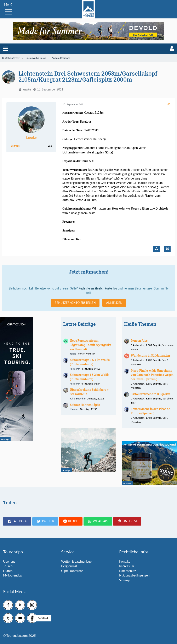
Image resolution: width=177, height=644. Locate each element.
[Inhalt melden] (156, 249)
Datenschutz (128, 571)
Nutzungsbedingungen (134, 575)
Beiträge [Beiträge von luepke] (15, 146)
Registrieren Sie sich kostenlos (98, 288)
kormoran (75, 369)
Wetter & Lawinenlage (76, 561)
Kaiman (74, 409)
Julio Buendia (77, 399)
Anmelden (114, 303)
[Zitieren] (167, 249)
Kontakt (124, 561)
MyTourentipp (13, 575)
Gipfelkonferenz (72, 571)
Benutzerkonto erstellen (75, 303)
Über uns (9, 561)
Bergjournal (69, 566)
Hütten (8, 571)
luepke (27, 89)
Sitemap (125, 580)
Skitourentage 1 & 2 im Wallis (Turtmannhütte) (90, 377)
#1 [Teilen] (169, 104)
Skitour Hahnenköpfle (85, 405)
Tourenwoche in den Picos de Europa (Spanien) (150, 411)
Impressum (127, 566)
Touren (8, 566)
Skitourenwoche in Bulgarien (150, 394)
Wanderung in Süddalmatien (150, 355)
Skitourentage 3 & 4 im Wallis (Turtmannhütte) (90, 362)
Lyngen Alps (139, 341)
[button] (6, 49)
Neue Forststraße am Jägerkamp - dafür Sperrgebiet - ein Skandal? (92, 345)
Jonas (73, 354)
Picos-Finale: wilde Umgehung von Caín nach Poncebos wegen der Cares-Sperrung (152, 375)
